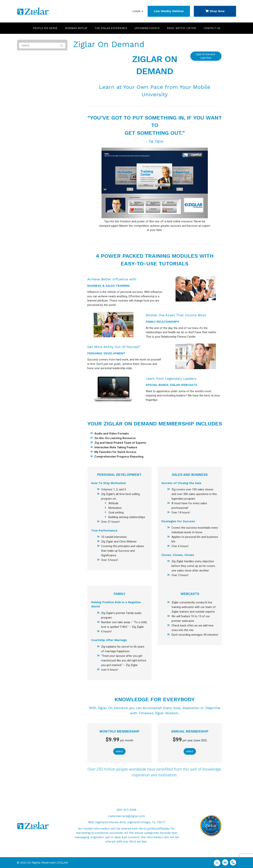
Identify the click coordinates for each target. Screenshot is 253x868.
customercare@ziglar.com (127, 816)
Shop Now (215, 11)
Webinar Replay (76, 28)
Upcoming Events (147, 28)
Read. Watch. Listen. (182, 28)
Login (138, 11)
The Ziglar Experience (111, 28)
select (119, 751)
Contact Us (212, 28)
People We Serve (45, 28)
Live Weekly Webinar (169, 11)
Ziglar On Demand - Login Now (206, 56)
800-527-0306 (127, 810)
